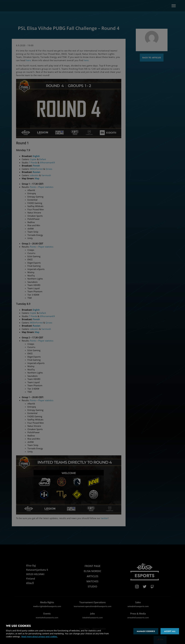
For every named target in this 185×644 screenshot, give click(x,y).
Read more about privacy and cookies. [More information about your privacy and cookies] (39, 637)
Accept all (170, 631)
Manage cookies (146, 631)
